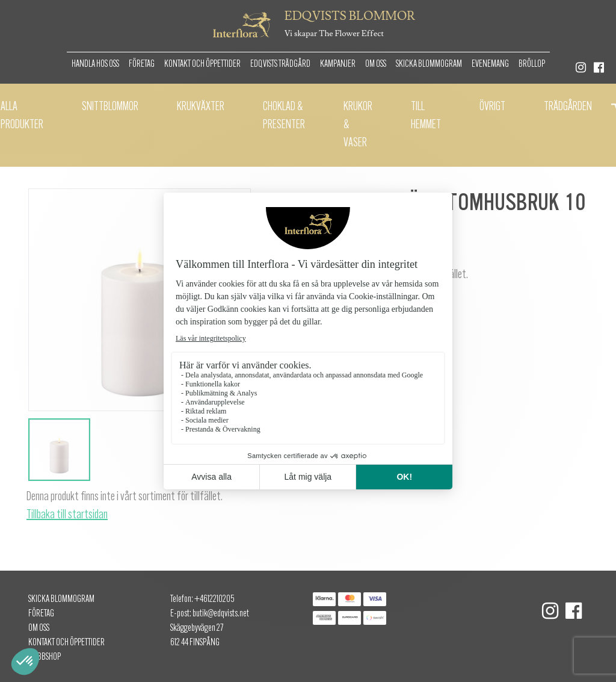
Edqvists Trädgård (280, 64)
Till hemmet (426, 116)
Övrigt (492, 107)
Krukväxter (201, 107)
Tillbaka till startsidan (67, 515)
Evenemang (490, 64)
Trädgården (568, 107)
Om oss (376, 64)
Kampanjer (338, 64)
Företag (142, 64)
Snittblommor (110, 107)
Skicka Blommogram (429, 64)
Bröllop (532, 64)
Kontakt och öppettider (202, 64)
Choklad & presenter (284, 116)
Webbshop (45, 657)
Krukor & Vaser (358, 125)
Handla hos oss (95, 64)
